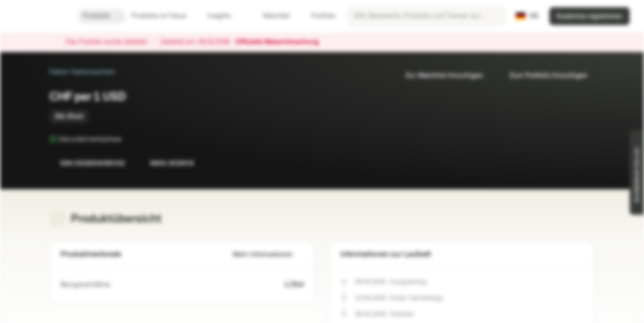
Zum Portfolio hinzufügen (543, 76)
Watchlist (271, 16)
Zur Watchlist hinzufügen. (439, 76)
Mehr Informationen (268, 255)
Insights (224, 16)
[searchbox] (426, 16)
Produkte (102, 16)
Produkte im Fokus (164, 16)
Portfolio (318, 16)
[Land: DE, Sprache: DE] (527, 16)
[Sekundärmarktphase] (128, 139)
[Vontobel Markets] (39, 16)
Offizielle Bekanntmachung (281, 42)
